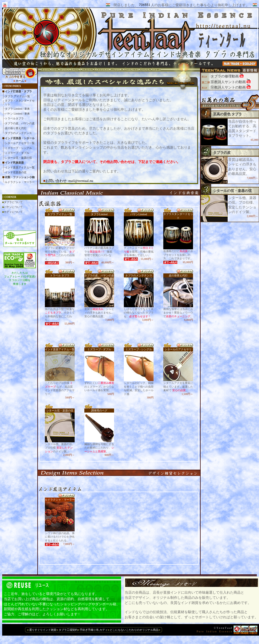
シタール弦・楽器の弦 (18, 158)
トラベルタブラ (14, 118)
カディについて (13, 212)
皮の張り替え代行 (16, 128)
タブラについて (13, 202)
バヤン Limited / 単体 (17, 114)
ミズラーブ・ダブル (17, 153)
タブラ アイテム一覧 (17, 96)
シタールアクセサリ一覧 (20, 143)
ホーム (20, 81)
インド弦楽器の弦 (16, 172)
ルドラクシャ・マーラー (20, 182)
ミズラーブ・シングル (18, 148)
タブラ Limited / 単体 (17, 109)
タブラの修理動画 (225, 76)
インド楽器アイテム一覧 (20, 167)
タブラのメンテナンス (18, 133)
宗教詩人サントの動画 (229, 82)
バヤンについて (13, 207)
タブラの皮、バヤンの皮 (20, 123)
